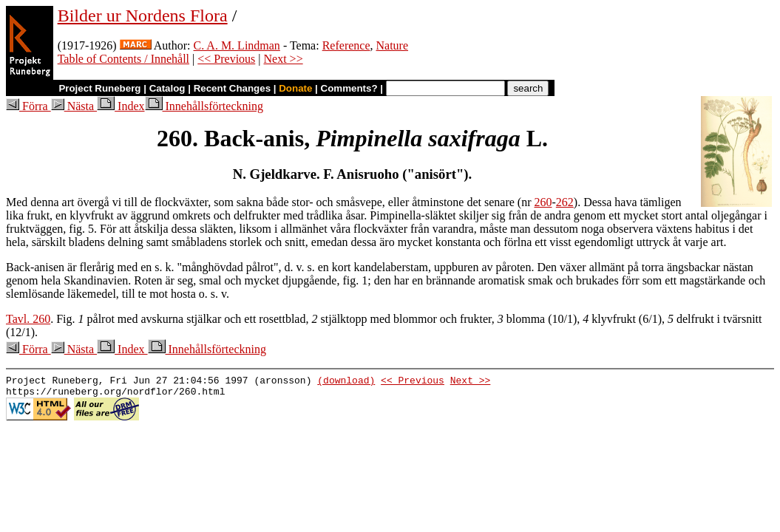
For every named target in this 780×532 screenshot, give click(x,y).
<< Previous (226, 59)
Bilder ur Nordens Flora (143, 16)
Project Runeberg (99, 88)
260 (543, 202)
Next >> (284, 59)
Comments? (349, 88)
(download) (346, 382)
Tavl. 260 (28, 319)
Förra (28, 106)
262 (565, 202)
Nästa (74, 106)
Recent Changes (232, 88)
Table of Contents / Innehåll (123, 59)
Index (121, 106)
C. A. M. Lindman (237, 45)
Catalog (167, 88)
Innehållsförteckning (204, 106)
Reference (346, 45)
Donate (295, 88)
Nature (393, 45)
